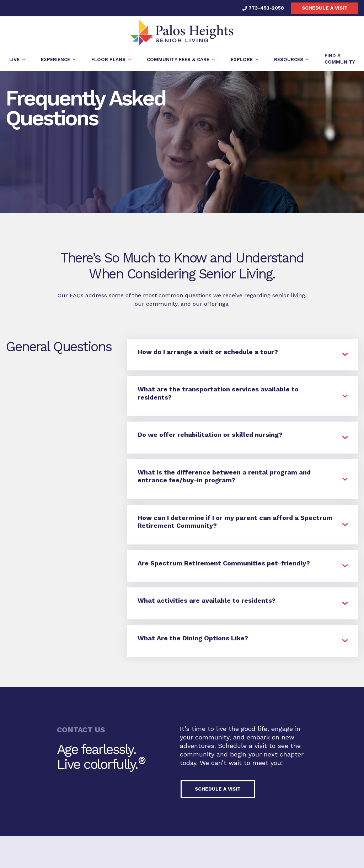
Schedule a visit (325, 8)
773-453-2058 (263, 8)
